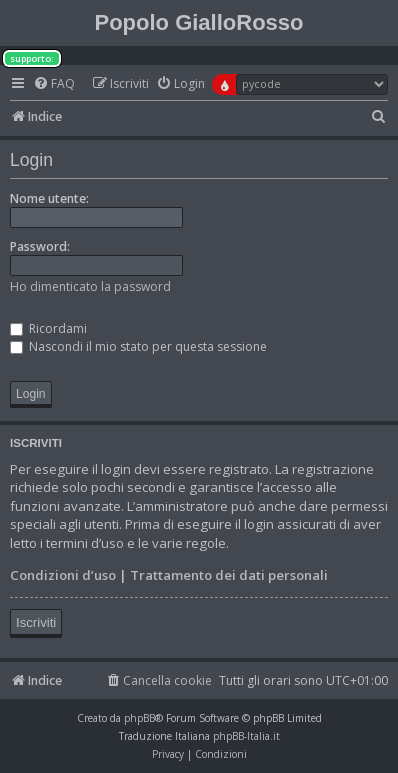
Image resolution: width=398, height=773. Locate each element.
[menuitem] (54, 84)
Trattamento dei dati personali (229, 575)
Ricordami (48, 328)
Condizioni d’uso (63, 575)
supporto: (32, 58)
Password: (40, 246)
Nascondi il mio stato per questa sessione (138, 346)
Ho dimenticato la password (90, 286)
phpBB (139, 718)
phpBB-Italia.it (246, 736)
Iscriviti (36, 622)
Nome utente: (49, 198)
